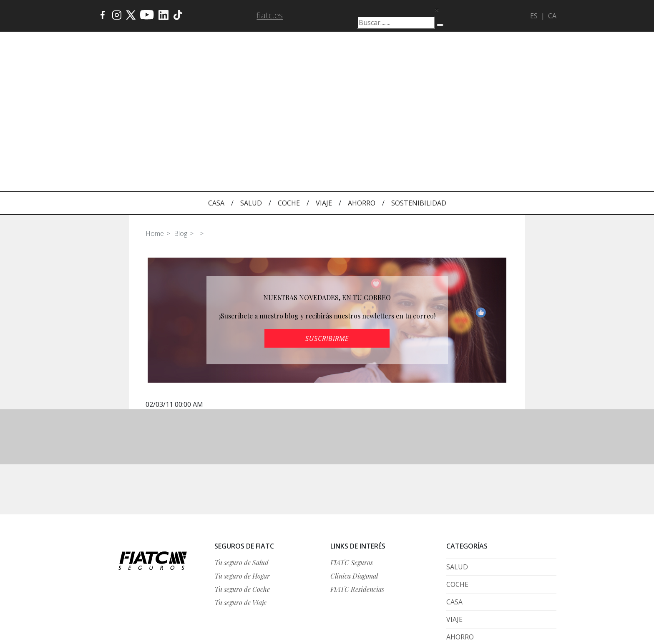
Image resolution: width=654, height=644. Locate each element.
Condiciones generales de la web (515, 578)
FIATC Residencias (357, 472)
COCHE (289, 86)
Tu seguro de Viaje (240, 485)
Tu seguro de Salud (241, 445)
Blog (181, 116)
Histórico (545, 596)
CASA (216, 86)
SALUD (251, 86)
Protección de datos (531, 587)
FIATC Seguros (352, 445)
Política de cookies (531, 613)
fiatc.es (270, 15)
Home (155, 116)
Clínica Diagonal (354, 459)
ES (534, 16)
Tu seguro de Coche (242, 472)
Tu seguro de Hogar (242, 459)
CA (552, 16)
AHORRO (362, 86)
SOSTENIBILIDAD (419, 86)
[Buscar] (440, 25)
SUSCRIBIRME (327, 221)
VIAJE (324, 86)
